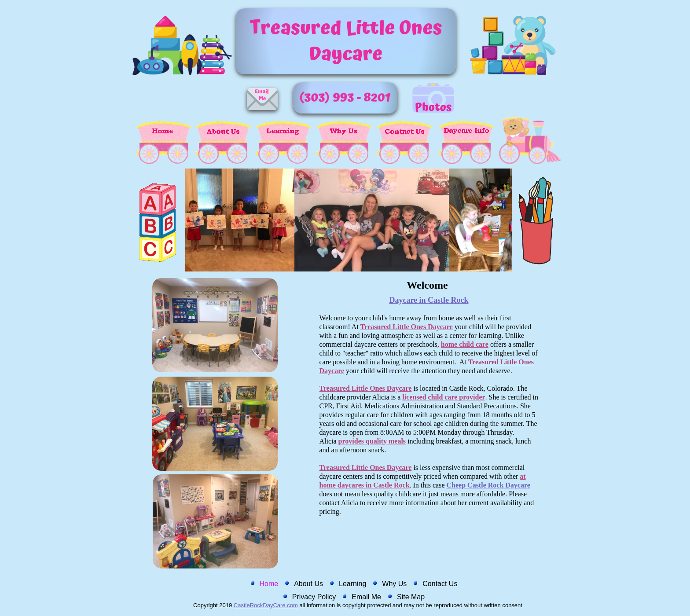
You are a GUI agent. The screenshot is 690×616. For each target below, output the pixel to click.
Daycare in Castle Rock (429, 300)
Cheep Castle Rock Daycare (488, 485)
